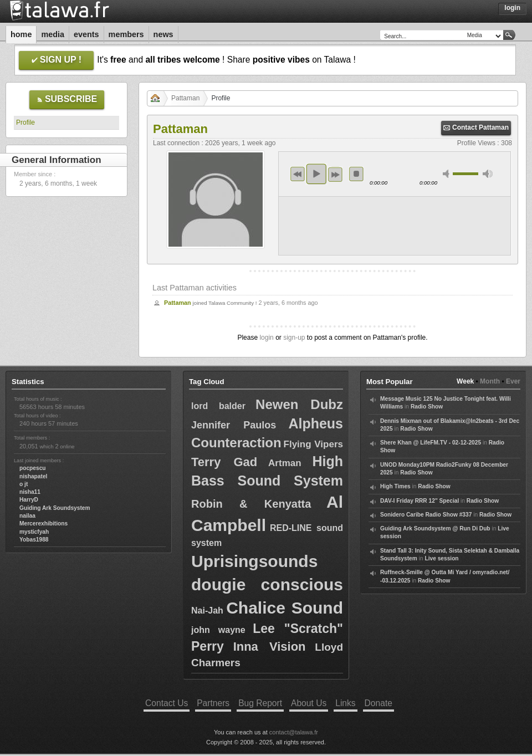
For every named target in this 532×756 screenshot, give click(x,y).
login (266, 338)
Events (86, 34)
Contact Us (167, 703)
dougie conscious (267, 584)
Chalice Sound (285, 608)
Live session (441, 558)
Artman (285, 463)
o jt (24, 484)
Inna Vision (270, 647)
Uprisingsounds (254, 561)
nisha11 (30, 492)
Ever (513, 381)
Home (21, 34)
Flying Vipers (313, 444)
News (163, 34)
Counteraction (236, 443)
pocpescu (33, 468)
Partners (213, 703)
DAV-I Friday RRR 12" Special (420, 501)
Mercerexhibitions (44, 523)
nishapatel (33, 476)
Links (345, 703)
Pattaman (185, 98)
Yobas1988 (34, 540)
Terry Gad (224, 462)
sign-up (294, 338)
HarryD (29, 500)
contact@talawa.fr (294, 732)
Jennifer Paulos (234, 425)
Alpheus (316, 423)
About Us (309, 703)
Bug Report (260, 703)
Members (126, 34)
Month (490, 381)
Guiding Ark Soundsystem (55, 508)
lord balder (218, 406)
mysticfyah (34, 532)
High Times (395, 486)
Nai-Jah (207, 611)
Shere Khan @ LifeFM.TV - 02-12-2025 (431, 443)
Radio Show (427, 407)
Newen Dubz (299, 404)
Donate (378, 703)
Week (465, 381)
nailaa (27, 516)
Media (53, 34)
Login (512, 8)
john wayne (218, 630)
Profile (25, 122)
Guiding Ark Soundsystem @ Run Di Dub (435, 528)
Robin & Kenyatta (251, 504)
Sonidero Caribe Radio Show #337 (426, 515)
